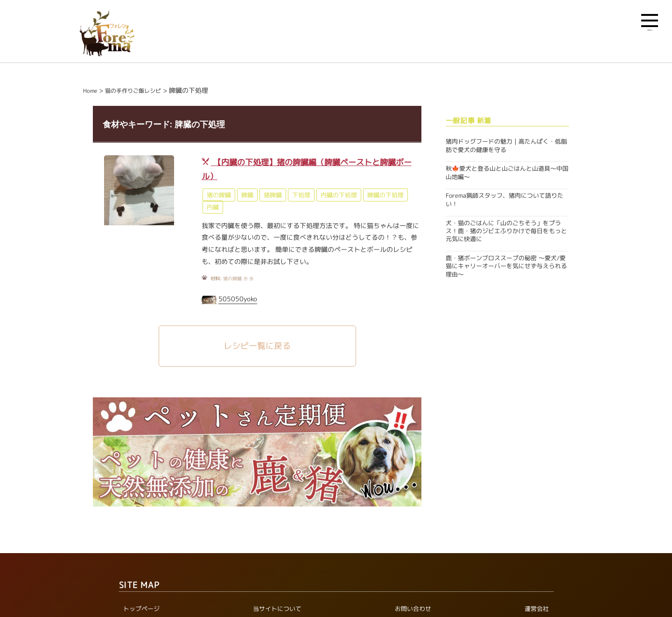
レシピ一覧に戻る (257, 346)
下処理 (301, 195)
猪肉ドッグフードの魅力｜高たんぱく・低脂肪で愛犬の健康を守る (506, 145)
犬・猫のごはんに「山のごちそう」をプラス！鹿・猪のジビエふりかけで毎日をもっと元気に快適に (506, 231)
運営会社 (537, 609)
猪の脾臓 (219, 195)
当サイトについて (277, 609)
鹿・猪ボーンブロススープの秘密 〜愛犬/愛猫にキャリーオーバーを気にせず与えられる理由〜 (506, 266)
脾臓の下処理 (385, 195)
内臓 (213, 207)
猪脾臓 (273, 195)
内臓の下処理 (339, 195)
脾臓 (247, 195)
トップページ (141, 609)
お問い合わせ (413, 609)
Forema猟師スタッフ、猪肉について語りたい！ (504, 199)
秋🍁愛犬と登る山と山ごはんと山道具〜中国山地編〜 (507, 172)
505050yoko (238, 299)
